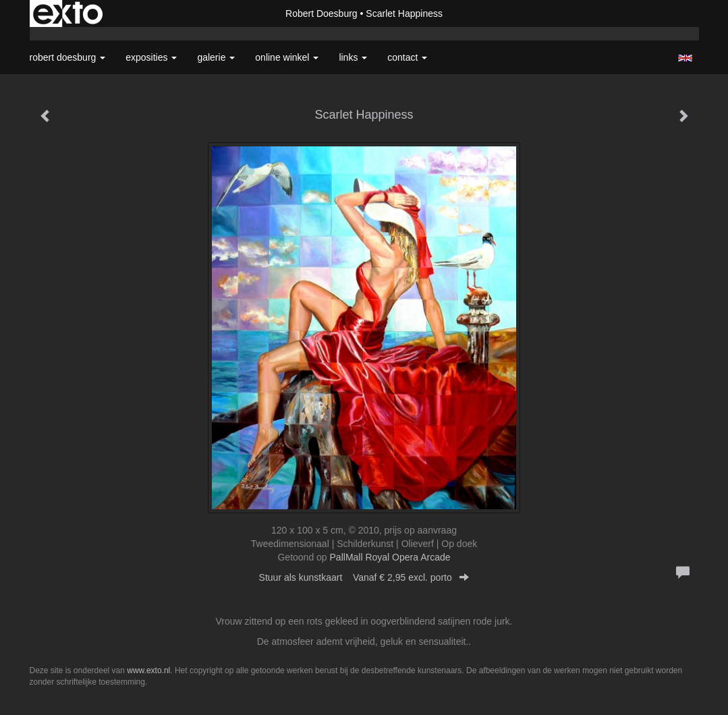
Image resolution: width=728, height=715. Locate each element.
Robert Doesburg (321, 13)
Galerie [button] (216, 57)
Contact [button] (407, 57)
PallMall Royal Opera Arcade (390, 557)
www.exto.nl (148, 670)
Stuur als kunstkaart (364, 577)
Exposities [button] (151, 57)
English (685, 58)
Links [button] (353, 57)
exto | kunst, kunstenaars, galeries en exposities (68, 13)
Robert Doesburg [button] (68, 57)
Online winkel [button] (287, 57)
